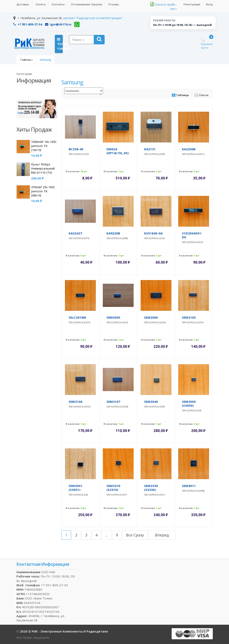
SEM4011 (189, 486)
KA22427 (75, 233)
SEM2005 (113, 317)
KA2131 (150, 149)
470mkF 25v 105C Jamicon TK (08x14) (43, 191)
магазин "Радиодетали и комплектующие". (93, 18)
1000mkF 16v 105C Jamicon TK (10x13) (44, 146)
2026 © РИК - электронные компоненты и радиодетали (64, 631)
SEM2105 (189, 317)
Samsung (45, 60)
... (107, 535)
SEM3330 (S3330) (151, 488)
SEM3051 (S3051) (76, 488)
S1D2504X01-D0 (192, 235)
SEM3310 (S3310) (113, 488)
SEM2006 (151, 317)
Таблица (180, 95)
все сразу (135, 535)
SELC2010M (77, 317)
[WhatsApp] (77, 24)
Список (201, 95)
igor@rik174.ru (58, 24)
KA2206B (189, 149)
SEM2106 (76, 402)
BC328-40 (76, 149)
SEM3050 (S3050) (189, 404)
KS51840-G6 (153, 233)
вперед (162, 535)
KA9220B (113, 233)
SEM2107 (113, 402)
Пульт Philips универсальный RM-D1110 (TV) (43, 168)
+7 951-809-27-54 (28, 24)
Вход (209, 4)
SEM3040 (151, 402)
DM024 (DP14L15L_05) (118, 151)
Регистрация (192, 4)
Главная (25, 60)
